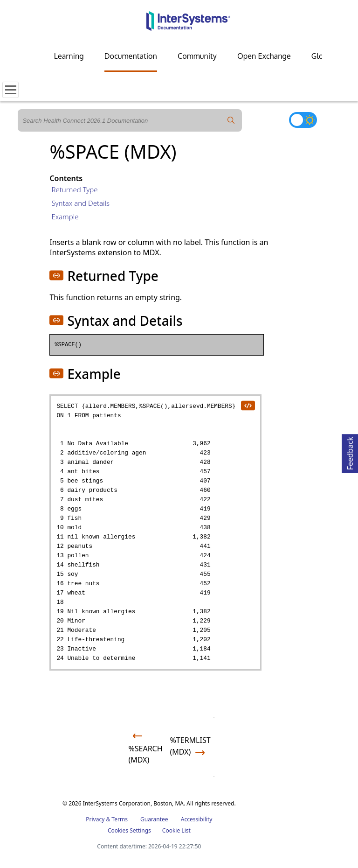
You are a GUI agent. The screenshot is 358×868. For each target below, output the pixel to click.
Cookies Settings (129, 831)
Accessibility (197, 819)
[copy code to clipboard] (248, 405)
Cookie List (176, 830)
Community (197, 56)
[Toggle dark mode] (303, 120)
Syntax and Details (80, 203)
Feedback (350, 452)
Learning (69, 56)
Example (65, 217)
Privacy (95, 819)
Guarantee (154, 819)
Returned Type (74, 189)
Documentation (131, 56)
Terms (120, 819)
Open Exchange (264, 56)
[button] (56, 275)
